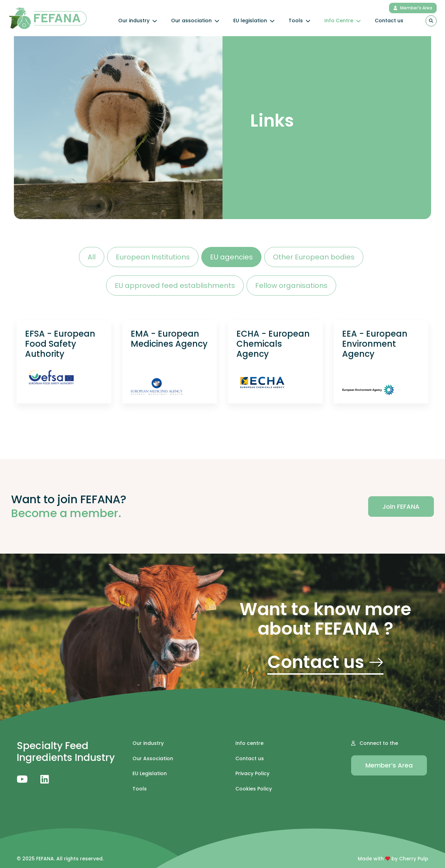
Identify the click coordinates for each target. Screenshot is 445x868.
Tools (300, 21)
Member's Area (413, 8)
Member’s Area (389, 765)
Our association (195, 21)
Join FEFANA (401, 507)
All (92, 257)
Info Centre (343, 21)
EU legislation (254, 21)
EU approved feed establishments (175, 286)
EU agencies (231, 257)
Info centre (249, 743)
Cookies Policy (254, 789)
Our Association (153, 759)
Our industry (138, 21)
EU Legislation (150, 774)
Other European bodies (314, 257)
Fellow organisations (291, 286)
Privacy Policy (252, 774)
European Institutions (153, 257)
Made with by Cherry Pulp (393, 859)
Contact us (389, 21)
